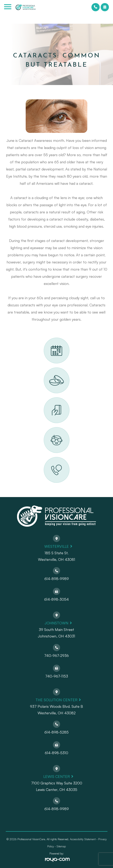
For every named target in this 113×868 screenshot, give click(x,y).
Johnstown (56, 623)
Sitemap (61, 846)
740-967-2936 (56, 655)
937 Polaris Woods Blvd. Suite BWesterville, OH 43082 (56, 710)
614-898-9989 (57, 579)
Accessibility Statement (83, 839)
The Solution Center (56, 700)
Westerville (57, 546)
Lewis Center (57, 776)
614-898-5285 (56, 732)
